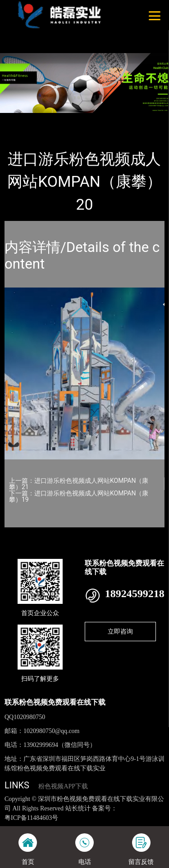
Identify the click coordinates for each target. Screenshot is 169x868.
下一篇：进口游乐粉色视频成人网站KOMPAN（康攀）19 (79, 496)
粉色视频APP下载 (63, 786)
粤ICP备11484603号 (31, 818)
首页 (19, 119)
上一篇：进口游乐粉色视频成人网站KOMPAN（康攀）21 (79, 484)
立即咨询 (120, 631)
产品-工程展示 (54, 119)
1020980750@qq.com (52, 731)
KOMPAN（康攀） (106, 119)
